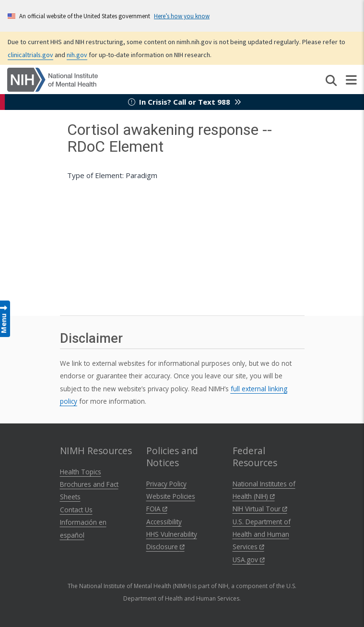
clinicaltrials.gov (30, 55)
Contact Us (76, 510)
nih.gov (77, 55)
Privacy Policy (166, 484)
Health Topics (81, 472)
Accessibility (164, 522)
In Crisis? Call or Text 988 (185, 102)
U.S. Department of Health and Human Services (262, 534)
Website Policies (171, 496)
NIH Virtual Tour (260, 509)
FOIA (157, 509)
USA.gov (249, 560)
